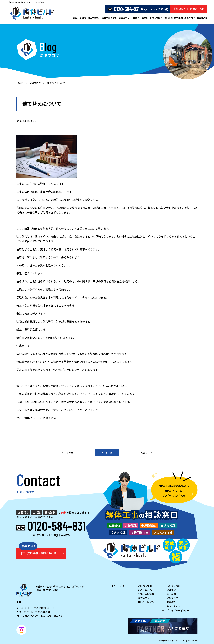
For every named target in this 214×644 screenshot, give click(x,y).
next (70, 453)
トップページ (119, 586)
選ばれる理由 (80, 18)
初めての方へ (94, 18)
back (144, 453)
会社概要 (168, 18)
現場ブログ (190, 18)
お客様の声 (202, 18)
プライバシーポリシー (178, 610)
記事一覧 (107, 453)
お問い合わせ (174, 606)
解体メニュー (125, 18)
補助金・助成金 (140, 18)
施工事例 (178, 18)
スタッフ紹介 (156, 18)
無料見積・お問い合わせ (189, 9)
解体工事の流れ (109, 18)
